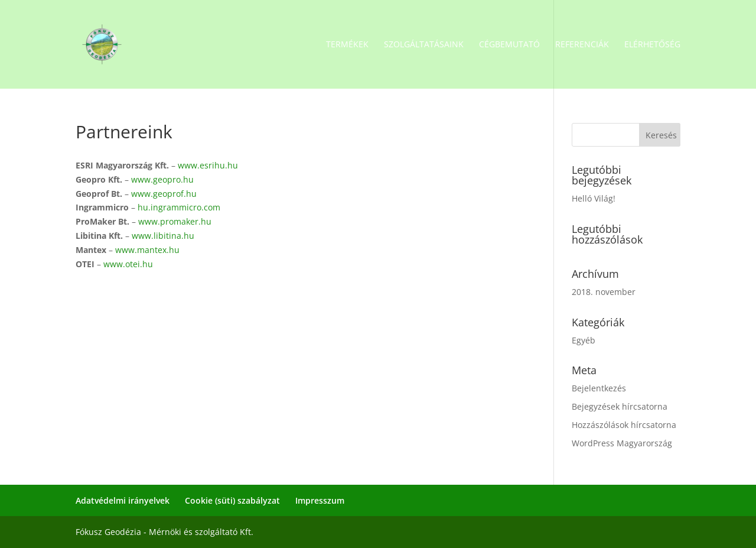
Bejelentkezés (599, 388)
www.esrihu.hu (208, 165)
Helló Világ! (594, 198)
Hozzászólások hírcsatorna (624, 425)
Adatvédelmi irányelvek (123, 500)
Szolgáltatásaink (424, 45)
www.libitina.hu (163, 236)
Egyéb (584, 340)
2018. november (604, 292)
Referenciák (582, 45)
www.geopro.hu (162, 179)
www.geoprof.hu (164, 194)
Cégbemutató (509, 45)
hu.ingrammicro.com (179, 207)
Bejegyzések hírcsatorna (620, 406)
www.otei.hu (128, 264)
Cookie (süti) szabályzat (232, 500)
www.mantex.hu (147, 250)
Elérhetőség (652, 45)
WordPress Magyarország (622, 443)
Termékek (347, 45)
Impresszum (320, 500)
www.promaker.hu (175, 221)
